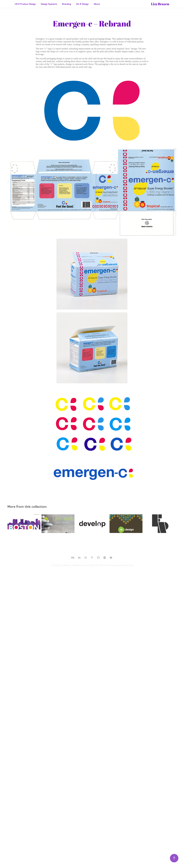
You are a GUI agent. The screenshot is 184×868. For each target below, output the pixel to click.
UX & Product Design (25, 4)
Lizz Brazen (160, 4)
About (97, 4)
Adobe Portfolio (126, 565)
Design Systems (49, 4)
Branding (67, 4)
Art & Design (82, 4)
